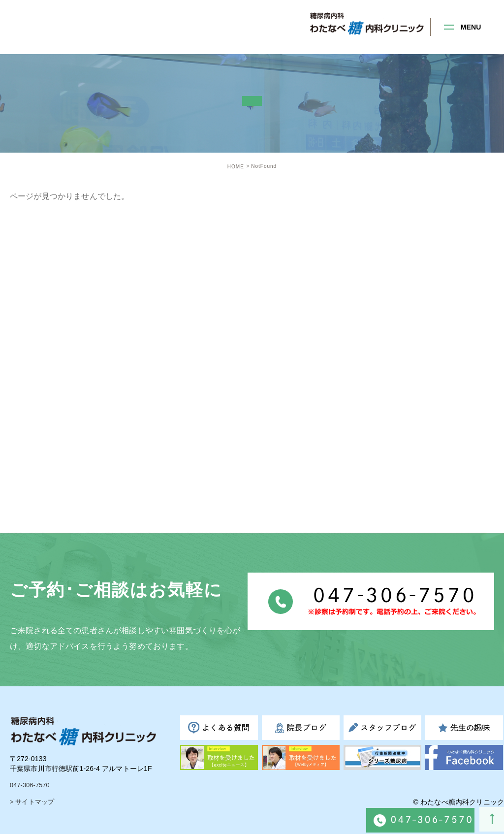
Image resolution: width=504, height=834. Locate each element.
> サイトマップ (34, 802)
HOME (236, 167)
